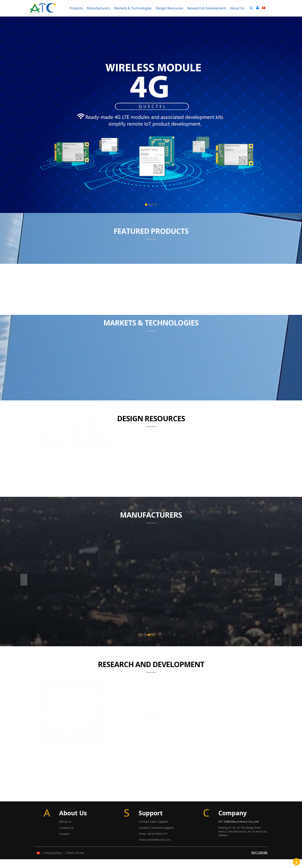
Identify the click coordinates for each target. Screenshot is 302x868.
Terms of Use (75, 862)
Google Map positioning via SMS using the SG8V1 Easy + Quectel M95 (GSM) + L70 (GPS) (151, 764)
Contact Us (67, 836)
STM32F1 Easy (123, 287)
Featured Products (151, 231)
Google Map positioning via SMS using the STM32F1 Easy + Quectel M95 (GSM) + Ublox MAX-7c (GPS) (231, 764)
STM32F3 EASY (179, 287)
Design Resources (151, 418)
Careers (64, 843)
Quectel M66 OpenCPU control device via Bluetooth (72, 764)
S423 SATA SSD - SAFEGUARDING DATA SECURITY (229, 373)
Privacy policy (53, 862)
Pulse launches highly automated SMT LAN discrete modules (151, 373)
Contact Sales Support (153, 830)
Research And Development (151, 673)
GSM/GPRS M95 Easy (234, 290)
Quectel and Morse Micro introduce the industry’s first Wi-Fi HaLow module (74, 373)
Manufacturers (151, 524)
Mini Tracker (127, 433)
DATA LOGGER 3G (50, 433)
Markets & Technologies (151, 323)
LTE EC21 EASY (68, 287)
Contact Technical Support (156, 836)
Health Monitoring (213, 433)
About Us (65, 830)
